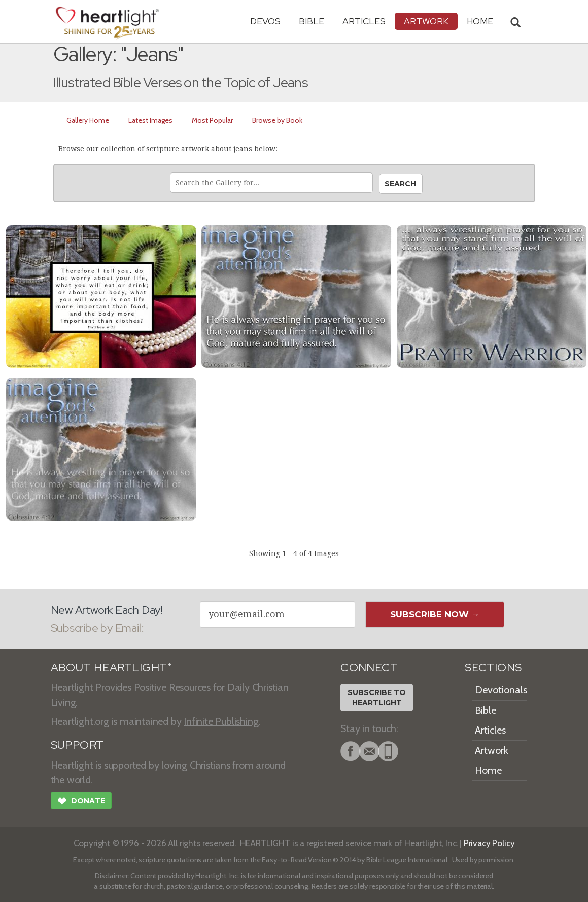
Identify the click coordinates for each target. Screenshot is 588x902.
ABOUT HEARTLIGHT (111, 667)
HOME (480, 21)
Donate (81, 802)
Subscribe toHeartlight (377, 698)
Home (488, 770)
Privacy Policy (489, 843)
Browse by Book (277, 120)
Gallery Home (88, 120)
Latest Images (150, 120)
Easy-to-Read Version (297, 860)
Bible (312, 21)
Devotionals (501, 690)
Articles (364, 21)
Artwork (426, 21)
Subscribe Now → (435, 614)
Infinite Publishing (221, 721)
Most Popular (212, 120)
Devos (265, 21)
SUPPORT (77, 745)
